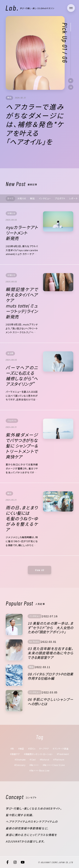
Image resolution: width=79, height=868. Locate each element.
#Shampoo (20, 759)
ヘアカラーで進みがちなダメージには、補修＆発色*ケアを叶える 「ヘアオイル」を (35, 124)
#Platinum (59, 759)
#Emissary (20, 765)
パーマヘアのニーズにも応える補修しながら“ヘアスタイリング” (22, 376)
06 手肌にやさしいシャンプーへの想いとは (50, 702)
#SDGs (32, 749)
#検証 (21, 749)
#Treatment (63, 754)
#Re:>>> (34, 765)
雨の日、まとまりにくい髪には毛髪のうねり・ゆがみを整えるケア (22, 519)
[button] (71, 81)
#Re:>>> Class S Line (54, 765)
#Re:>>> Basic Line (39, 770)
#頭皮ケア (15, 754)
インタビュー (45, 198)
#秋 (12, 749)
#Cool (33, 759)
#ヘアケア (44, 749)
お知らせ (22, 198)
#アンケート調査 (61, 749)
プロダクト (60, 198)
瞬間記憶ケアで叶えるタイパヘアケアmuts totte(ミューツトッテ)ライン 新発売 (22, 303)
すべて (10, 198)
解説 (9, 98)
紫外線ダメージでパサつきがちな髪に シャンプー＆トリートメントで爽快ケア (22, 446)
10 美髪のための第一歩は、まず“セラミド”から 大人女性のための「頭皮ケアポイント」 (50, 628)
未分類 (10, 353)
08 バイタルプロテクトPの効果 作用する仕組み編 (51, 676)
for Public (34, 642)
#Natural (44, 759)
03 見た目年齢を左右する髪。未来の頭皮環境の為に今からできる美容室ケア (50, 653)
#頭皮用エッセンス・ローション (38, 754)
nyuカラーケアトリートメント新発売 (22, 233)
